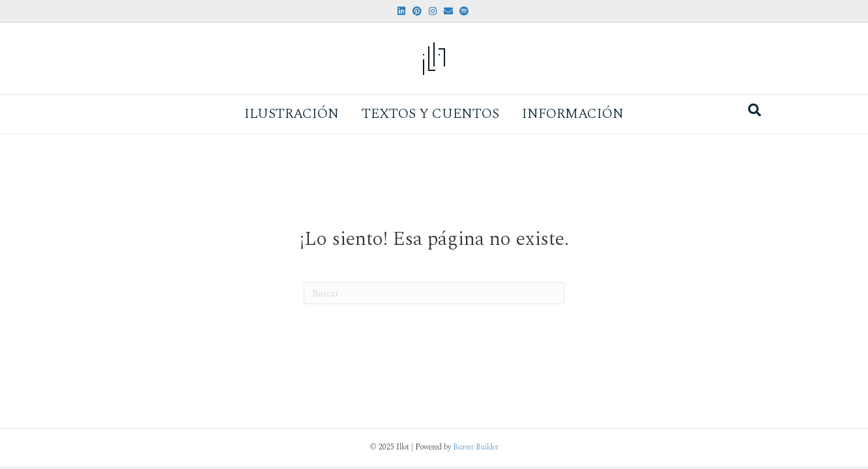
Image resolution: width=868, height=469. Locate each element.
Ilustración (292, 114)
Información (573, 114)
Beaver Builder (476, 447)
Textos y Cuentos (430, 114)
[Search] (755, 110)
